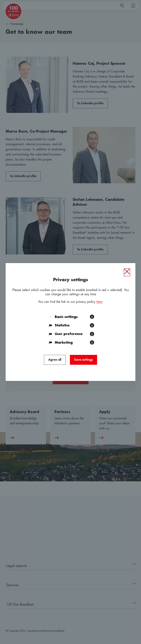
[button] (92, 317)
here (99, 302)
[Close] (127, 272)
